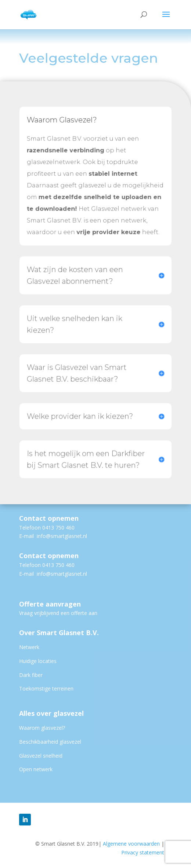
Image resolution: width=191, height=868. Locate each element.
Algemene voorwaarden (134, 844)
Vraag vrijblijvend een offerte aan (58, 613)
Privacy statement (143, 852)
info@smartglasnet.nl (62, 536)
